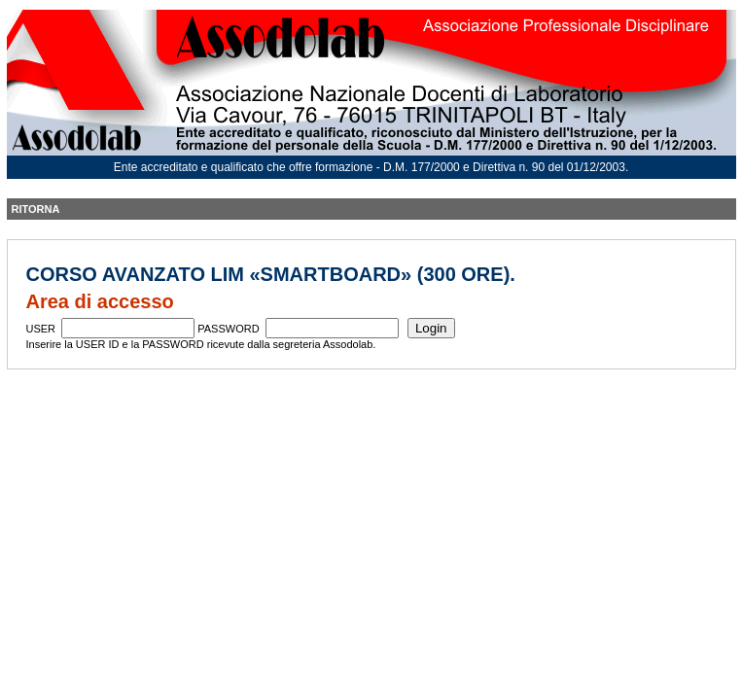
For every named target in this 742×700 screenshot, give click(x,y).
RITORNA (36, 209)
